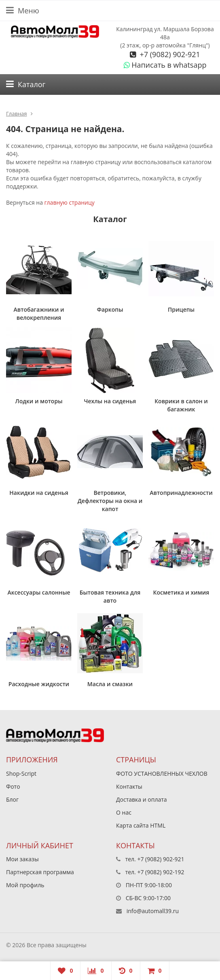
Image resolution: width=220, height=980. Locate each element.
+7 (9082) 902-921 (169, 54)
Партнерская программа (40, 872)
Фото (13, 786)
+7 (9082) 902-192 (161, 872)
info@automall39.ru (153, 911)
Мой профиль (25, 885)
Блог (12, 799)
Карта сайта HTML (141, 825)
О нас (124, 812)
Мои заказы (22, 859)
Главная (17, 113)
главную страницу (70, 202)
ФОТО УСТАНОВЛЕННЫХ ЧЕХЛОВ (162, 774)
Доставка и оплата (142, 799)
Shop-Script (21, 774)
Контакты (129, 786)
